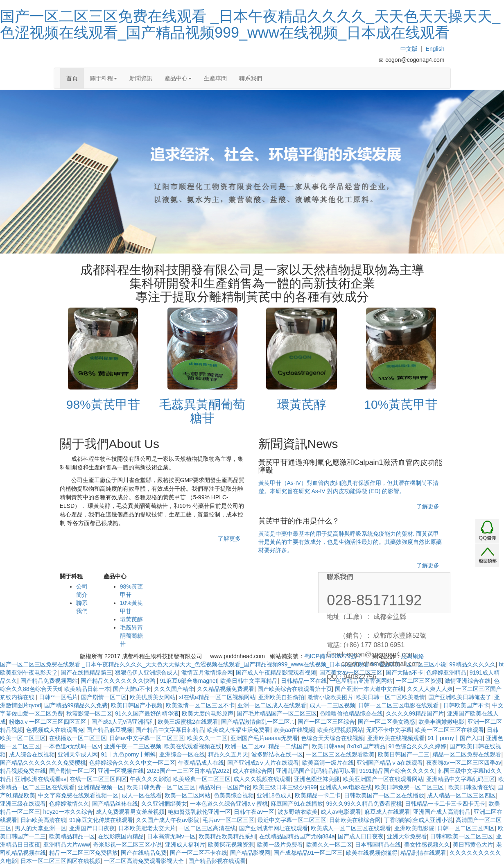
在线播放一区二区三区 (78, 738)
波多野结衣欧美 (298, 812)
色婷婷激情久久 (69, 804)
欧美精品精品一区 (72, 836)
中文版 (409, 49)
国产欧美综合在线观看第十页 (295, 689)
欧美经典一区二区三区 (202, 779)
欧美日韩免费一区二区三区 (161, 787)
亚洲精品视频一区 (101, 787)
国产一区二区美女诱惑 (386, 722)
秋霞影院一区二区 (89, 713)
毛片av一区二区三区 (229, 820)
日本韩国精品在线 (378, 845)
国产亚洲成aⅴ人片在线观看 (263, 763)
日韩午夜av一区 (254, 812)
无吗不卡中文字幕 (389, 730)
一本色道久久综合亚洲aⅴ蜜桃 (229, 804)
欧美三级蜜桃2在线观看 (188, 722)
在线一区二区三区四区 (98, 779)
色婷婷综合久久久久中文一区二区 (132, 763)
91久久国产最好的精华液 (147, 713)
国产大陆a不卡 (132, 689)
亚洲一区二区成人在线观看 (272, 705)
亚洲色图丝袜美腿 (317, 779)
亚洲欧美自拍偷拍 (281, 697)
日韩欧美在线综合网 (355, 820)
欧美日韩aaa (328, 746)
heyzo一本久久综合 (68, 812)
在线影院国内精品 (121, 836)
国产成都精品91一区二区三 (308, 853)
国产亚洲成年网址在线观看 (273, 828)
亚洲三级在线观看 (23, 804)
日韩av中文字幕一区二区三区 (147, 738)
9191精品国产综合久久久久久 (397, 771)
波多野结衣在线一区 (277, 754)
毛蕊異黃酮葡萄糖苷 (131, 636)
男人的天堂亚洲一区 (41, 828)
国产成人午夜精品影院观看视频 (276, 673)
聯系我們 (251, 78)
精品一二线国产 (288, 746)
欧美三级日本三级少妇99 (285, 787)
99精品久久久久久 (472, 664)
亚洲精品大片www (67, 845)
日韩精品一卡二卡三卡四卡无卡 (445, 804)
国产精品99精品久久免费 (76, 705)
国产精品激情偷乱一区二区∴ (258, 722)
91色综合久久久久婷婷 (418, 746)
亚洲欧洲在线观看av (41, 779)
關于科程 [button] (104, 78)
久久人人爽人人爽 (430, 689)
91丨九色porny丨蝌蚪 (129, 754)
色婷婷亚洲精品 (446, 673)
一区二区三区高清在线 (207, 828)
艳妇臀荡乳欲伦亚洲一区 (199, 812)
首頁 (72, 78)
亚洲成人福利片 (185, 845)
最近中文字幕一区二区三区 (292, 820)
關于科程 (71, 576)
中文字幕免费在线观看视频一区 (78, 795)
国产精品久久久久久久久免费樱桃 (43, 763)
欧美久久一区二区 (329, 845)
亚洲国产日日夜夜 (92, 828)
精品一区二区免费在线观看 (467, 754)
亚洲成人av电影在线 (346, 787)
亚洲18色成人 (274, 795)
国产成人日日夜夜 (361, 836)
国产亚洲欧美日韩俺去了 (460, 697)
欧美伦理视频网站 (340, 730)
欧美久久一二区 (207, 738)
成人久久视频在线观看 (262, 779)
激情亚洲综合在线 (468, 681)
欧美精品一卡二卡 (318, 795)
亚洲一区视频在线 (121, 771)
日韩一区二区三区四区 (466, 828)
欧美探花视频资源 (231, 845)
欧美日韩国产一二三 (404, 754)
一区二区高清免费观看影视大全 (145, 861)
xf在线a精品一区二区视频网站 (217, 697)
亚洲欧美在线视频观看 (396, 738)
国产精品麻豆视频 (109, 730)
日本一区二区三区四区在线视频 (61, 861)
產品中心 (115, 576)
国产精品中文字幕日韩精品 (170, 730)
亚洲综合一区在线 (182, 754)
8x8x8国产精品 (366, 746)
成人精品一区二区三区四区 (461, 795)
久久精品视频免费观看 (226, 689)
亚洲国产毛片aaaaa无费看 (264, 738)
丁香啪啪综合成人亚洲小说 (418, 820)
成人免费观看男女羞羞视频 (130, 812)
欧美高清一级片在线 (328, 763)
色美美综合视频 (234, 795)
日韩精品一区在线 (304, 681)
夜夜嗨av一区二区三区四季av (464, 763)
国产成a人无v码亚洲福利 (123, 722)
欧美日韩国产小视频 (137, 705)
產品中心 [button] (178, 78)
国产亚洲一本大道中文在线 (369, 689)
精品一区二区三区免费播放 (84, 853)
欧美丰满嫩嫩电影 (441, 722)
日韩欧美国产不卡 (466, 705)
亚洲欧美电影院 (414, 828)
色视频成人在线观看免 (55, 730)
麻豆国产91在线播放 (297, 804)
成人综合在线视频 (32, 754)
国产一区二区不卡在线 (199, 853)
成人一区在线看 (142, 795)
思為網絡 (413, 656)
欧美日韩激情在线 (471, 787)
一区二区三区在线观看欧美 (340, 754)
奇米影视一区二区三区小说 (127, 845)
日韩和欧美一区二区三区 (461, 836)
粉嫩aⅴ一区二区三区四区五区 (49, 722)
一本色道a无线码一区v (72, 746)
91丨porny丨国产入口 (455, 738)
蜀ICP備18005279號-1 (333, 656)
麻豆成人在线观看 (387, 812)
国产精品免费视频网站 (49, 681)
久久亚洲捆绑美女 (164, 804)
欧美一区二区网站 (188, 795)
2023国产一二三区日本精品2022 (188, 771)
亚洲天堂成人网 (78, 754)
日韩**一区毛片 (58, 697)
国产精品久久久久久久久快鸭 (119, 681)
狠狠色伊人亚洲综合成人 (147, 673)
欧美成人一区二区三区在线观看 (351, 828)
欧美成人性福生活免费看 (239, 730)
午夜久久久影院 (150, 779)
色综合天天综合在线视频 (332, 738)
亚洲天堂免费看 (407, 836)
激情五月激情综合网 (207, 673)
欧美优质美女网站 (153, 697)
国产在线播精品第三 (86, 673)
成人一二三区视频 (332, 705)
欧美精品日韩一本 (87, 689)
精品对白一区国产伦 (224, 787)
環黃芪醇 (131, 619)
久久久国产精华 (174, 689)
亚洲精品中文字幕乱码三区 (461, 779)
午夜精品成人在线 (201, 763)
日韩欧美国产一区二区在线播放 (384, 795)
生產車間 (215, 78)
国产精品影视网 (250, 853)
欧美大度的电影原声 (208, 713)
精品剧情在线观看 (423, 853)
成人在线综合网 (253, 771)
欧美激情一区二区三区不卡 (200, 705)
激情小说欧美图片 (330, 697)
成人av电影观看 (341, 812)
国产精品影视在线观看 (217, 861)
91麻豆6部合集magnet (188, 681)
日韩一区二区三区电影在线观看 (399, 705)
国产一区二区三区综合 (326, 722)
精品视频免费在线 (23, 771)
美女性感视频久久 (427, 845)
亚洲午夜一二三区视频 (133, 746)
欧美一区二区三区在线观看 (450, 730)
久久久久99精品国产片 (415, 713)
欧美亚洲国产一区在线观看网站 (383, 779)
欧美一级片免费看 (280, 845)
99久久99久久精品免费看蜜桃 (364, 804)
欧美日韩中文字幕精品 (249, 681)
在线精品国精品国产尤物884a (297, 836)
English (435, 49)
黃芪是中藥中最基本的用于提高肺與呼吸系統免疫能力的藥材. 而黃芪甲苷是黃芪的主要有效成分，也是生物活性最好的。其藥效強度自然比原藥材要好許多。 (350, 542)
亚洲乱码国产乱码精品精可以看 (316, 771)
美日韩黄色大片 (473, 845)
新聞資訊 (141, 78)
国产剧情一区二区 (104, 697)
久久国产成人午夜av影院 (168, 820)
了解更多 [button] (229, 539)
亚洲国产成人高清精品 (442, 812)
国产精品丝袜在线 (115, 804)
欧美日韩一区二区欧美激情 (391, 697)
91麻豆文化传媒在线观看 (101, 820)
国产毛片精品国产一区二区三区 (277, 713)
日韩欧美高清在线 (43, 820)
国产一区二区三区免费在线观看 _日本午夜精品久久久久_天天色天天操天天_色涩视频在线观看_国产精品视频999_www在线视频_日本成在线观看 (250, 24)
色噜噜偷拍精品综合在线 (351, 713)
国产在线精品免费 (144, 853)
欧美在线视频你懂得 (372, 853)
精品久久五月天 (228, 754)
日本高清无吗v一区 (171, 836)
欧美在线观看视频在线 (193, 746)
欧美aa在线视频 (294, 730)
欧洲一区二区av (245, 746)
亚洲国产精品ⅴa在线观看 (390, 763)
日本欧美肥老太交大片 (147, 828)
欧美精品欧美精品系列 (227, 836)
